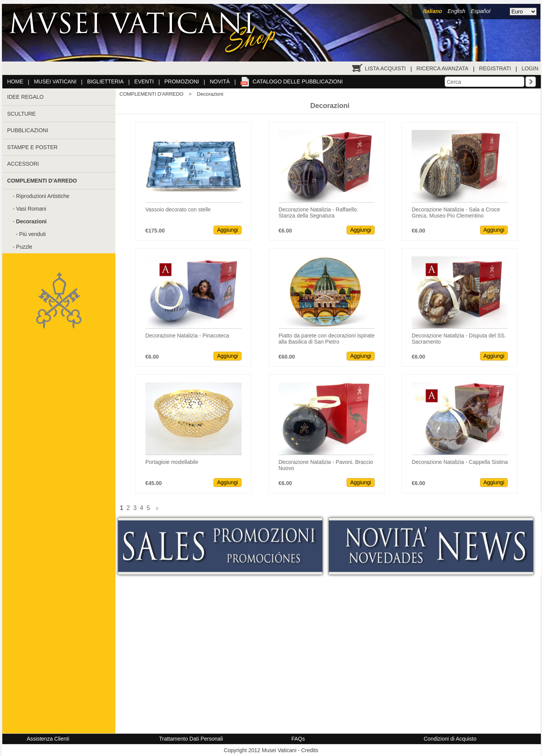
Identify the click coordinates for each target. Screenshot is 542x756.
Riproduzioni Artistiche (43, 196)
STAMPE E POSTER (33, 147)
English (457, 11)
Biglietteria (106, 81)
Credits (310, 750)
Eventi (144, 81)
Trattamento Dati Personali (191, 739)
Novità (220, 81)
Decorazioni (210, 94)
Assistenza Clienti (48, 739)
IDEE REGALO (26, 97)
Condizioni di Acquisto (450, 739)
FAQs (298, 739)
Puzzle (24, 247)
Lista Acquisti (385, 68)
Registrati (495, 68)
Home (15, 81)
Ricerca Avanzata (443, 68)
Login (530, 68)
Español (481, 11)
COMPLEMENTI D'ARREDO (152, 94)
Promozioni (182, 81)
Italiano (433, 11)
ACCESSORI (23, 164)
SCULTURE (22, 114)
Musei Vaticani (55, 81)
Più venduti (33, 234)
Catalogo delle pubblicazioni (298, 81)
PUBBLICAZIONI (28, 130)
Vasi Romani (31, 209)
